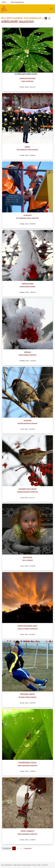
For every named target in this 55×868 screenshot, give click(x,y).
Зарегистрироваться (17, 2)
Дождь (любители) (28, 81)
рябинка (27, 352)
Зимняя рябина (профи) (27, 286)
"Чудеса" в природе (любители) (27, 629)
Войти (4, 2)
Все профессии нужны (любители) (27, 218)
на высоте (27, 215)
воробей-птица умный (28, 489)
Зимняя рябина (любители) (27, 355)
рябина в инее (27, 283)
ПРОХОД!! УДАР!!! (28, 694)
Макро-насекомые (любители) (27, 765)
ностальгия (27, 557)
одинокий (27, 420)
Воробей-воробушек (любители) (27, 492)
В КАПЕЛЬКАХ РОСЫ (27, 762)
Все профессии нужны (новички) (27, 149)
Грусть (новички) (27, 560)
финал (27, 147)
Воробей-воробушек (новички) (27, 423)
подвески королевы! (27, 78)
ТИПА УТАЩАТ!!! (27, 831)
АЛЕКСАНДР (18, 21)
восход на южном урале (27, 626)
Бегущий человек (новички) (27, 697)
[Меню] (51, 9)
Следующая (27, 848)
